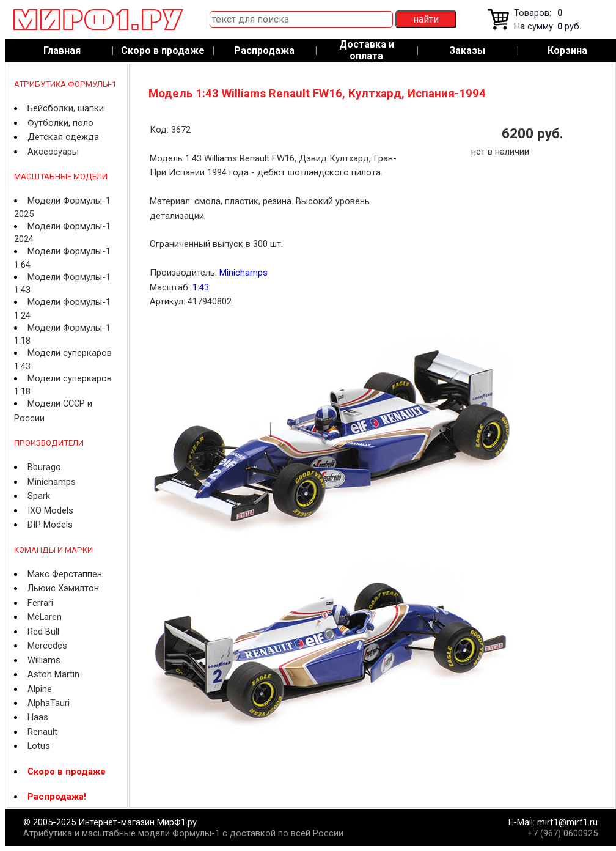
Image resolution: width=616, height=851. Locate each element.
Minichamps (52, 482)
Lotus (39, 746)
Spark (39, 496)
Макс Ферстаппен (65, 574)
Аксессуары (53, 152)
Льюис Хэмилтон (63, 588)
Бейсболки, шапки (66, 108)
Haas (38, 717)
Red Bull (43, 632)
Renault (42, 732)
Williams (44, 660)
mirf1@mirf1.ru (567, 822)
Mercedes (47, 646)
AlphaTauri (49, 703)
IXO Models (50, 510)
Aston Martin (53, 674)
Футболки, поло (61, 123)
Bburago (44, 467)
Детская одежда (63, 137)
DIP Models (50, 525)
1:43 (201, 287)
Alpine (40, 689)
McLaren (45, 617)
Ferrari (40, 603)
